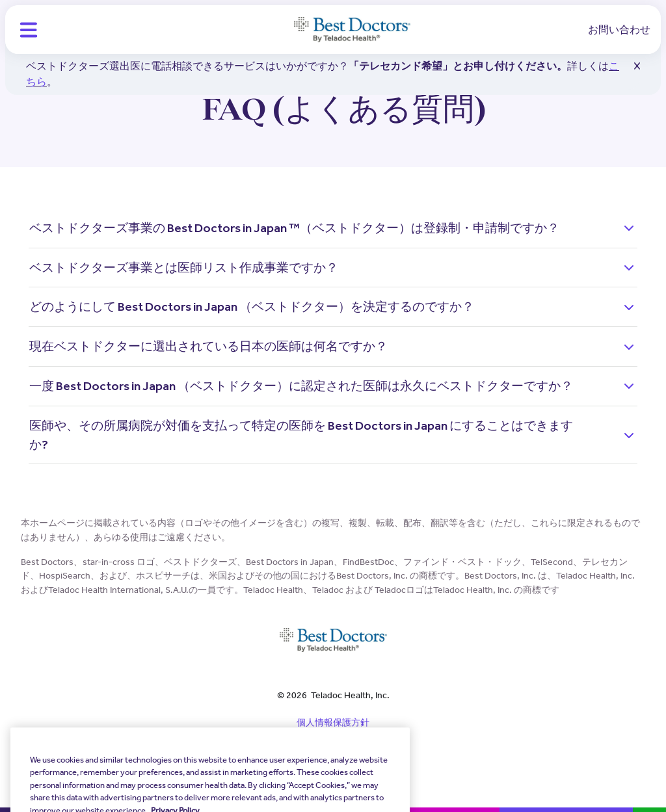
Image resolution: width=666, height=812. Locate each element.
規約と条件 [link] (333, 745)
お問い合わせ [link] (619, 30)
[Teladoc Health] (352, 30)
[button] (29, 30)
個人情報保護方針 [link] (333, 722)
